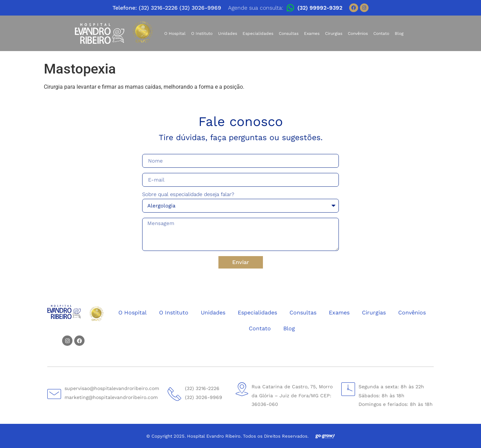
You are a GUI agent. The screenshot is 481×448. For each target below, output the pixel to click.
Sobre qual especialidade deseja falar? (188, 195)
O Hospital (175, 33)
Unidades (228, 33)
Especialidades (258, 33)
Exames (312, 33)
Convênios (358, 33)
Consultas (289, 33)
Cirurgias (334, 33)
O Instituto (202, 33)
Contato (381, 33)
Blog (399, 33)
